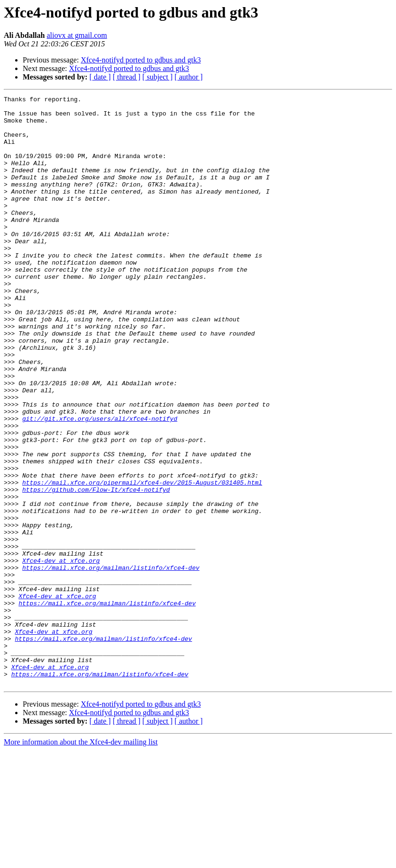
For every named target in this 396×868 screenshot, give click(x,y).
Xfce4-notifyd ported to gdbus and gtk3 (141, 60)
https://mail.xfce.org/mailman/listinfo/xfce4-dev (111, 663)
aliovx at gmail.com (77, 35)
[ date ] (100, 77)
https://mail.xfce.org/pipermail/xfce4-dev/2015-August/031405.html (142, 560)
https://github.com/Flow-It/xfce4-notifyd (96, 569)
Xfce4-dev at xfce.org (61, 654)
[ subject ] (158, 77)
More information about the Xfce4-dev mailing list (81, 860)
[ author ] (189, 77)
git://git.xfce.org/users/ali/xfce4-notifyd (100, 484)
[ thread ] (127, 77)
